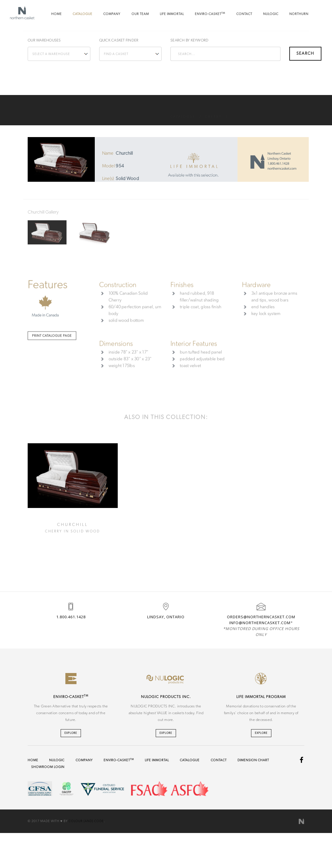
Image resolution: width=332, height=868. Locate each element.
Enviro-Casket (210, 14)
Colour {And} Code (86, 821)
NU (271, 14)
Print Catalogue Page (52, 397)
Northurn (299, 14)
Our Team (140, 14)
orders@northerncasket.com (261, 617)
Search (297, 40)
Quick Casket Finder (119, 40)
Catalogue (83, 14)
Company (112, 14)
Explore (71, 733)
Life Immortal (172, 14)
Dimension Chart (253, 760)
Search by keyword (189, 40)
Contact (244, 14)
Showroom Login (48, 767)
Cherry (213, 110)
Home (57, 14)
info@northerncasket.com (260, 623)
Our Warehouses (44, 40)
